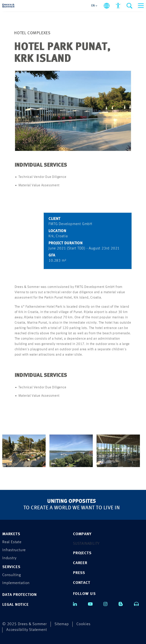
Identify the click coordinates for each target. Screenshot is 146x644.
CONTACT (82, 583)
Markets (11, 534)
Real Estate (12, 542)
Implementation (16, 583)
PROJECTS (82, 553)
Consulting (12, 575)
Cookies (83, 624)
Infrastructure (14, 550)
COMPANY (82, 534)
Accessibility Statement (27, 630)
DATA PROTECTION (19, 595)
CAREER (80, 563)
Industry (9, 558)
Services (11, 567)
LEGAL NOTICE (15, 605)
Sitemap (62, 624)
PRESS (79, 573)
